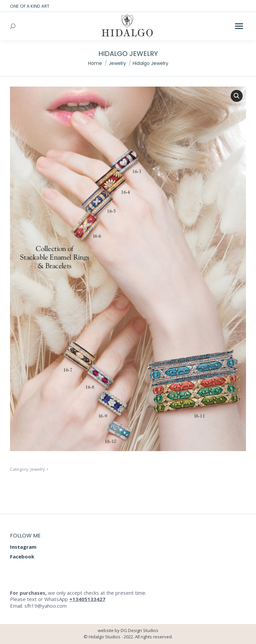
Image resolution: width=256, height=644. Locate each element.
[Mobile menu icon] (239, 26)
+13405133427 (87, 599)
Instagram (23, 547)
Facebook (22, 556)
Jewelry (38, 469)
